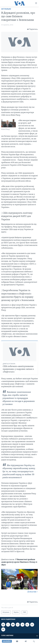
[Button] (32, 29)
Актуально (6, 9)
